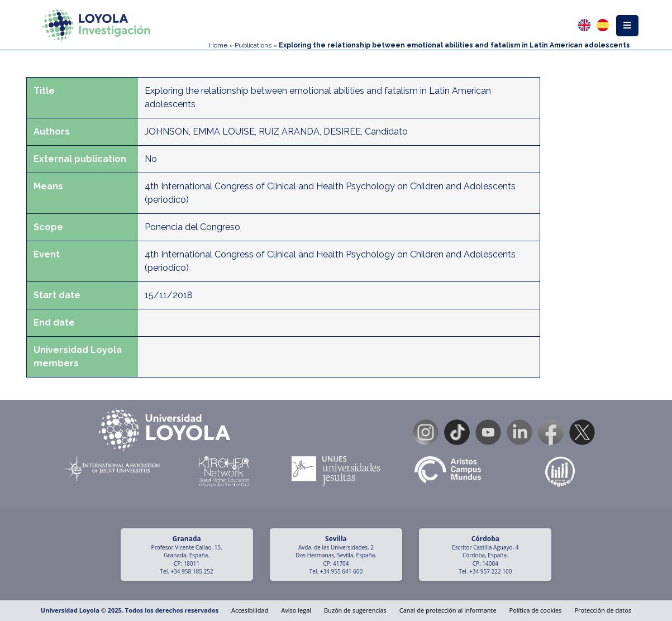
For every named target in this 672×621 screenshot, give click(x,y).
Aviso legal (296, 610)
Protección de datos (603, 610)
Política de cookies (536, 610)
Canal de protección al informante (448, 610)
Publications (253, 45)
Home (218, 45)
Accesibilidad (250, 610)
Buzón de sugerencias (355, 610)
